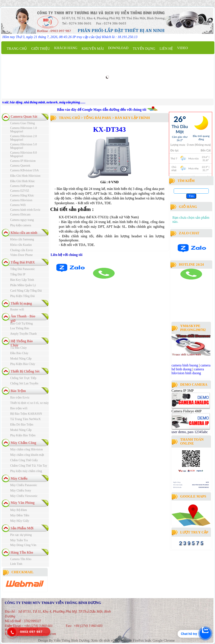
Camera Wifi (18, 205)
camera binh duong (184, 281)
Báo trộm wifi (19, 408)
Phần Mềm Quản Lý (23, 285)
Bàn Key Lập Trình (22, 280)
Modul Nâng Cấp (21, 359)
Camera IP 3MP (183, 391)
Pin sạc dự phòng (21, 535)
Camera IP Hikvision (23, 161)
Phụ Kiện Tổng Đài (22, 296)
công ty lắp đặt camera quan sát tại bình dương (190, 309)
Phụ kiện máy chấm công (26, 471)
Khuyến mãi (93, 49)
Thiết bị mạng (21, 303)
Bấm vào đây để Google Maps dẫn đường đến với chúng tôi (102, 110)
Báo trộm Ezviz (20, 397)
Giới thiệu (40, 49)
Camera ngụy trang (22, 220)
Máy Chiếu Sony (21, 491)
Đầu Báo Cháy (19, 353)
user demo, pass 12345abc (190, 432)
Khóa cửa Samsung (22, 239)
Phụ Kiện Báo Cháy (23, 364)
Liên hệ (166, 49)
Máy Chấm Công (23, 443)
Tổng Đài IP (18, 274)
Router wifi (17, 309)
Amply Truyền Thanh (23, 334)
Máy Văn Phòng (23, 503)
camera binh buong (185, 365)
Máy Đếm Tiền (20, 515)
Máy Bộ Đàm (18, 510)
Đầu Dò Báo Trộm (22, 425)
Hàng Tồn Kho (22, 552)
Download (118, 48)
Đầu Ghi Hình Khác (22, 181)
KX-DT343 (109, 129)
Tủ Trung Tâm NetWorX (25, 419)
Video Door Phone (21, 255)
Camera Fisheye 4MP (186, 411)
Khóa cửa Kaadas (21, 245)
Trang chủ (17, 49)
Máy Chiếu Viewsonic (24, 496)
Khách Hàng (66, 48)
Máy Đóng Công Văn (23, 545)
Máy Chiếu (19, 478)
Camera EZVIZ (20, 191)
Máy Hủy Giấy (20, 521)
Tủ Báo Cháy (18, 348)
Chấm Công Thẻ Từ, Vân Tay (29, 466)
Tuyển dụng (144, 49)
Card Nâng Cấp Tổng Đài (26, 291)
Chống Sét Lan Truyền (24, 383)
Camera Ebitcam (20, 214)
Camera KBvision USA (24, 170)
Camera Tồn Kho (21, 559)
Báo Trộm (18, 391)
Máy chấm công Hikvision (26, 449)
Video (183, 48)
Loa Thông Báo (20, 328)
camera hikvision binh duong (188, 371)
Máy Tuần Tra (19, 540)
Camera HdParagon (22, 186)
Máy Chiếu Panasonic (24, 485)
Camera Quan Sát (24, 116)
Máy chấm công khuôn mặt (27, 455)
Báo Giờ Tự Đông (21, 324)
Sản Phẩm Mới (22, 528)
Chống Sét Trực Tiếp (23, 378)
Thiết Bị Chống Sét (25, 371)
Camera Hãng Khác (22, 195)
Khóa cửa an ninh (24, 233)
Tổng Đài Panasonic (23, 269)
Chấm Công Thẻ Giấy (24, 460)
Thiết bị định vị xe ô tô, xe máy (29, 403)
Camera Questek (20, 166)
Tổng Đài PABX (23, 262)
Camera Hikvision (21, 200)
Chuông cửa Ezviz (22, 250)
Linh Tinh (16, 564)
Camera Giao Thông (22, 123)
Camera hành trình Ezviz (25, 210)
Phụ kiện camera (21, 225)
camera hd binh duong (191, 367)
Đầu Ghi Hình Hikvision (25, 176)
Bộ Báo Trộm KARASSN (26, 414)
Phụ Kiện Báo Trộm (23, 435)
